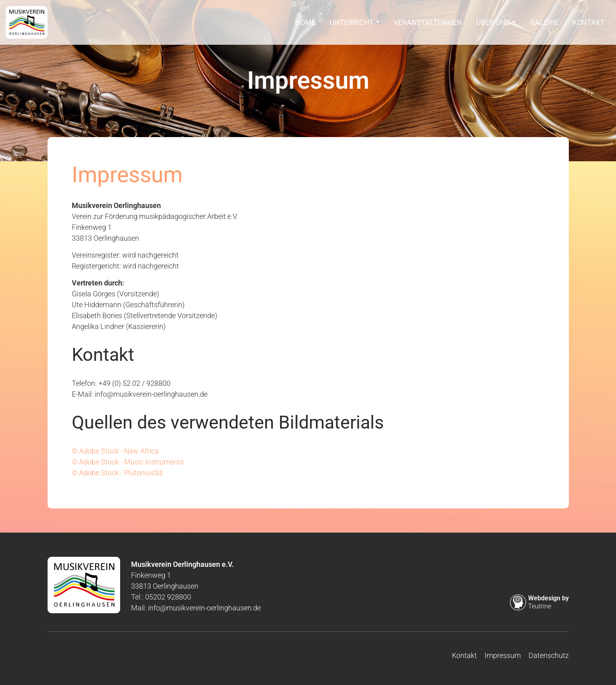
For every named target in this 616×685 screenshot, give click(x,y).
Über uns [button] (493, 25)
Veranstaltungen (428, 25)
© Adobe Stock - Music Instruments (128, 462)
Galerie (544, 25)
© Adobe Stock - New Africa (115, 451)
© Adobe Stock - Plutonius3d (117, 473)
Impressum (503, 655)
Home (305, 25)
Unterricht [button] (352, 25)
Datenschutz (549, 655)
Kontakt (589, 25)
